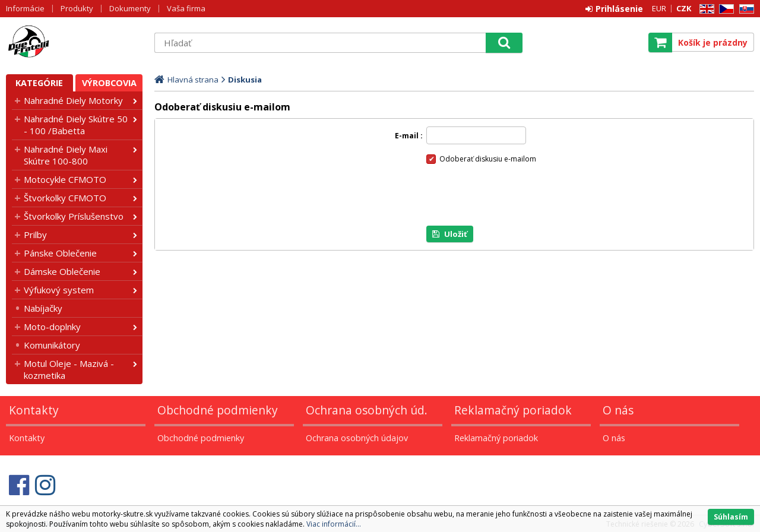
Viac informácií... (334, 524)
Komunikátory (52, 345)
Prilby (35, 235)
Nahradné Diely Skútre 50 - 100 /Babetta (76, 125)
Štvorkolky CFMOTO (65, 198)
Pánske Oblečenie (60, 253)
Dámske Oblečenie (62, 271)
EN (705, 9)
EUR (659, 8)
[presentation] (517, 195)
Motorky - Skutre (74, 42)
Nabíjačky (43, 308)
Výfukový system (59, 290)
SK (745, 9)
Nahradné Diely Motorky (73, 100)
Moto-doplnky (52, 327)
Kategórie (39, 83)
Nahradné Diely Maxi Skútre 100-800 (66, 155)
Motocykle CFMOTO (65, 179)
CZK (684, 8)
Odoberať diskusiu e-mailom (488, 159)
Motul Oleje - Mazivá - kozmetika (69, 369)
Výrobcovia (109, 83)
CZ (724, 9)
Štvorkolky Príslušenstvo (74, 216)
